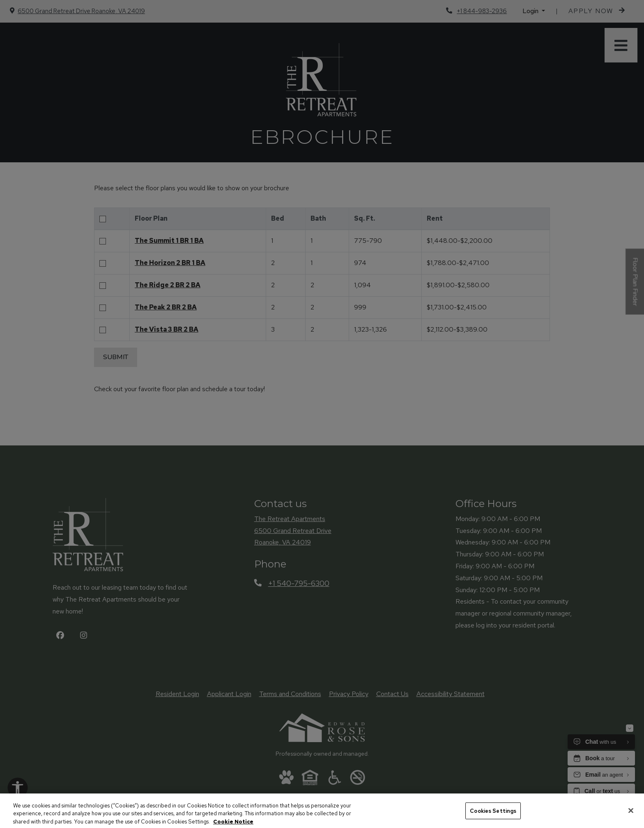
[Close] (631, 817)
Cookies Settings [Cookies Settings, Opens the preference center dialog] (493, 818)
